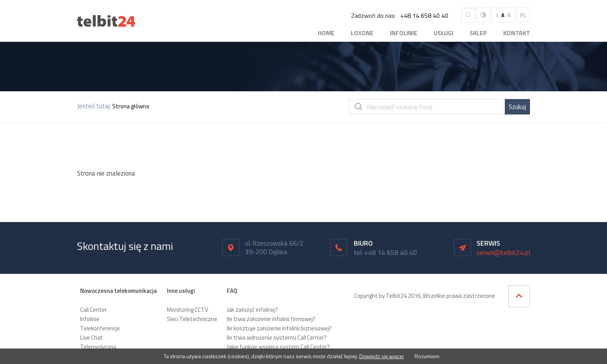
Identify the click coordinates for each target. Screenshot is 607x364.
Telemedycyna (98, 347)
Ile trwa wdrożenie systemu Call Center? (277, 338)
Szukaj (517, 107)
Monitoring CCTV (188, 310)
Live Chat (92, 338)
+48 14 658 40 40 (424, 15)
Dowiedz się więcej (382, 356)
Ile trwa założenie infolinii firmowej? (271, 319)
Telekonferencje (100, 328)
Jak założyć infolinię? (252, 310)
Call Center (93, 310)
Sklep (478, 33)
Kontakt (517, 33)
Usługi (443, 33)
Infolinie (404, 33)
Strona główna (131, 106)
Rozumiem (426, 356)
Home (326, 33)
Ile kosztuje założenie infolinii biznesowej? (279, 328)
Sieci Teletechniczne (192, 319)
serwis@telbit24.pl (503, 253)
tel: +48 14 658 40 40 (385, 253)
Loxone (362, 33)
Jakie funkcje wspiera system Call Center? (278, 347)
